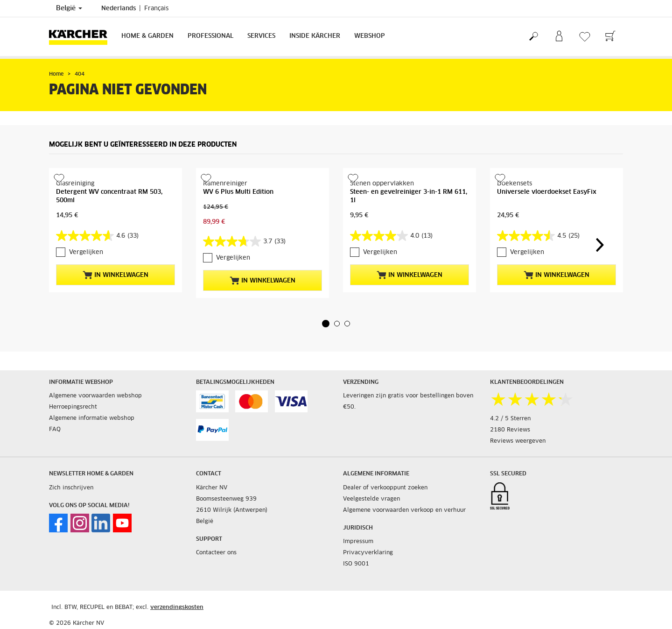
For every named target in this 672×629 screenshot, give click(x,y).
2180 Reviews (510, 430)
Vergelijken (86, 252)
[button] (326, 324)
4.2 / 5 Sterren (510, 419)
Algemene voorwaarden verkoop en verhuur (404, 510)
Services (261, 36)
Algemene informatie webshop (92, 418)
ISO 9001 (356, 564)
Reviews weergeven (518, 441)
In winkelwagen (115, 275)
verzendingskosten (177, 608)
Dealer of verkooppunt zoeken (385, 488)
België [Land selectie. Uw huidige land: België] (69, 8)
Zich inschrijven (71, 488)
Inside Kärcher (315, 36)
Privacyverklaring (368, 553)
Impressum (358, 542)
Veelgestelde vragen (371, 499)
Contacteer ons (216, 553)
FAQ (55, 430)
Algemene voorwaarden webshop (95, 396)
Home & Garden (147, 36)
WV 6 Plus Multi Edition (238, 192)
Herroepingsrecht (73, 407)
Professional (210, 36)
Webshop (370, 36)
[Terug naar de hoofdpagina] (82, 37)
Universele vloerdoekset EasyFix (547, 192)
